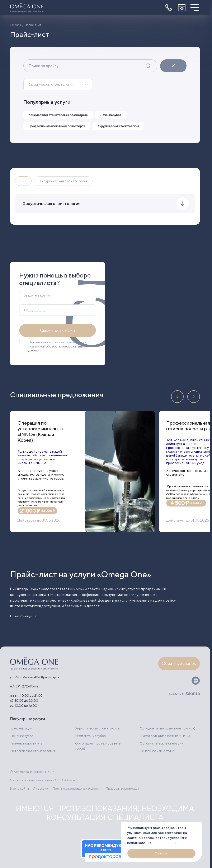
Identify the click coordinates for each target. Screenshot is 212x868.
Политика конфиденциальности (77, 788)
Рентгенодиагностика (157, 751)
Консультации (22, 728)
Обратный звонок (179, 663)
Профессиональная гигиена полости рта (57, 126)
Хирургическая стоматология (50, 85)
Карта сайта (19, 788)
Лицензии (41, 788)
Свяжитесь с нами (58, 331)
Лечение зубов (112, 115)
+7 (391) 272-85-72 (24, 686)
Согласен (161, 853)
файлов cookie (163, 843)
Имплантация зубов (90, 736)
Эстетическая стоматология (33, 751)
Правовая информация (124, 788)
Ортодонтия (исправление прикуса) (167, 728)
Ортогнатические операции (162, 743)
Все (23, 181)
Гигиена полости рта (26, 743)
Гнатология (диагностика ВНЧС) (165, 736)
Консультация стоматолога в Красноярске (58, 115)
